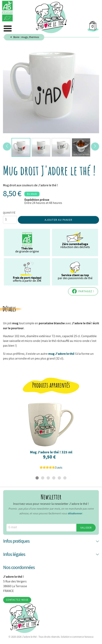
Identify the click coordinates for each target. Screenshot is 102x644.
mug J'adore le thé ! (62, 354)
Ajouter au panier (58, 220)
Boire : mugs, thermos (26, 37)
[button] (51, 541)
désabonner (75, 513)
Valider (86, 528)
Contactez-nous (17, 600)
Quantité (9, 213)
